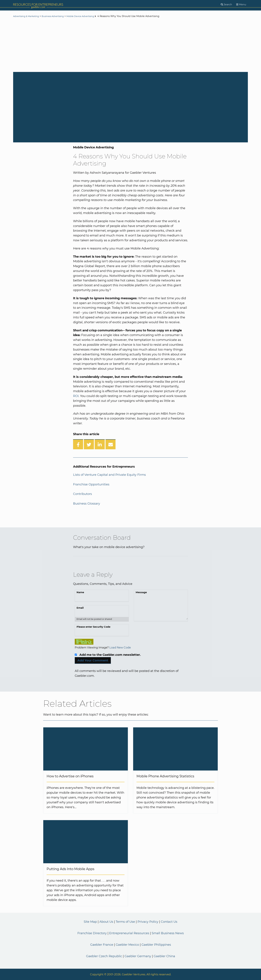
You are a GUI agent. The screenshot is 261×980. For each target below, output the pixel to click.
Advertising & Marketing (28, 16)
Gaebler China (164, 956)
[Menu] (241, 5)
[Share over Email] (111, 444)
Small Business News (168, 933)
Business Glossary (87, 504)
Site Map (90, 922)
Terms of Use (125, 922)
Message (141, 592)
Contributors (82, 494)
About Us (106, 922)
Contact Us (169, 922)
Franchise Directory (92, 933)
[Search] (226, 5)
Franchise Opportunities (91, 484)
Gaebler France (102, 945)
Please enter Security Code (93, 627)
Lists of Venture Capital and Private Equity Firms (109, 475)
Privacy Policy (148, 922)
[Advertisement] (130, 45)
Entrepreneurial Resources (129, 933)
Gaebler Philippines (156, 945)
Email (80, 608)
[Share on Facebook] (78, 444)
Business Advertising (58, 16)
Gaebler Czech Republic (104, 956)
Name (80, 592)
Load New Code (120, 647)
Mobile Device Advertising (90, 16)
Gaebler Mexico (127, 945)
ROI (76, 396)
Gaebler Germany (138, 956)
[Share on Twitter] (89, 444)
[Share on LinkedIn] (100, 444)
